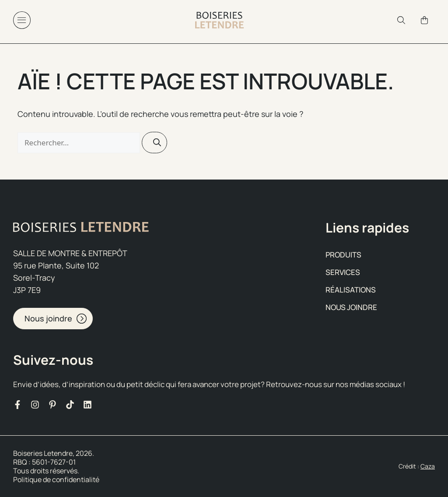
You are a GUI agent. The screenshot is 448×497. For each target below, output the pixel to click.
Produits (343, 255)
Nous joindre (351, 307)
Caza (428, 466)
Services (343, 272)
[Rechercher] (154, 143)
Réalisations (351, 290)
